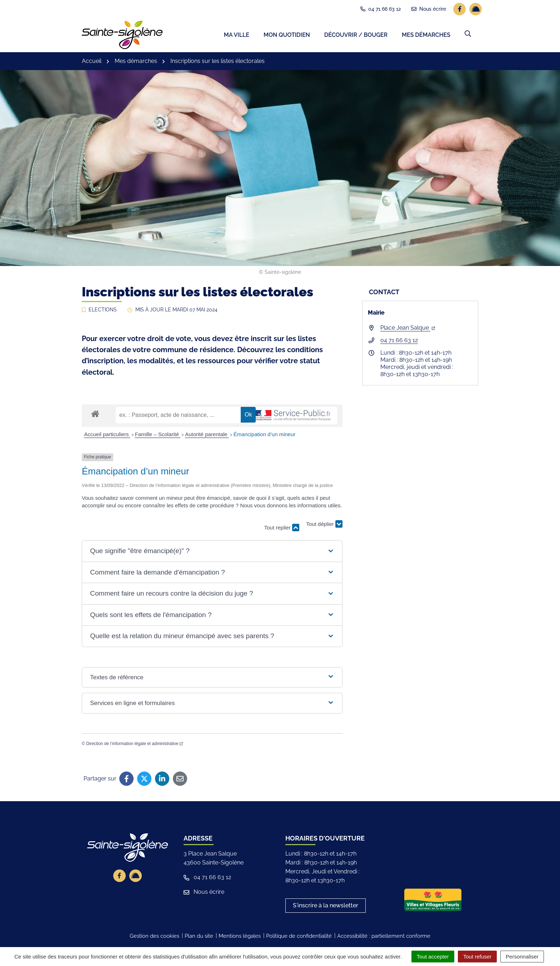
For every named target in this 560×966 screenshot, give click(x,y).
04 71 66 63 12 (399, 342)
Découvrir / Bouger (356, 36)
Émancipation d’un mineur (264, 436)
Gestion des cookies (154, 937)
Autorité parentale (207, 436)
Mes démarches (426, 36)
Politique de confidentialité (299, 937)
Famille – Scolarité (158, 436)
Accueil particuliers (107, 436)
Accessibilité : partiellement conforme (384, 937)
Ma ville (237, 36)
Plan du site (199, 937)
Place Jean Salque (408, 329)
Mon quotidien (287, 36)
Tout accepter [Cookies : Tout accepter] (433, 957)
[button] (468, 35)
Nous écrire (204, 893)
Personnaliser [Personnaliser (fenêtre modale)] (522, 957)
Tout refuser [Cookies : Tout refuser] (477, 957)
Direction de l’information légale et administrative (134, 745)
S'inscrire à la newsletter (326, 907)
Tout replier (282, 529)
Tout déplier (324, 526)
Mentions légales (240, 937)
